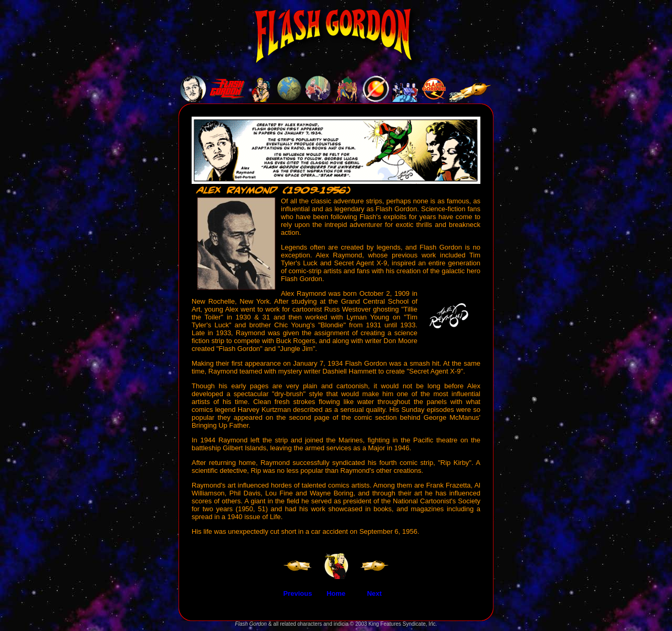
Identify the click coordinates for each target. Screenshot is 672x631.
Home (336, 593)
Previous (298, 593)
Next (374, 593)
